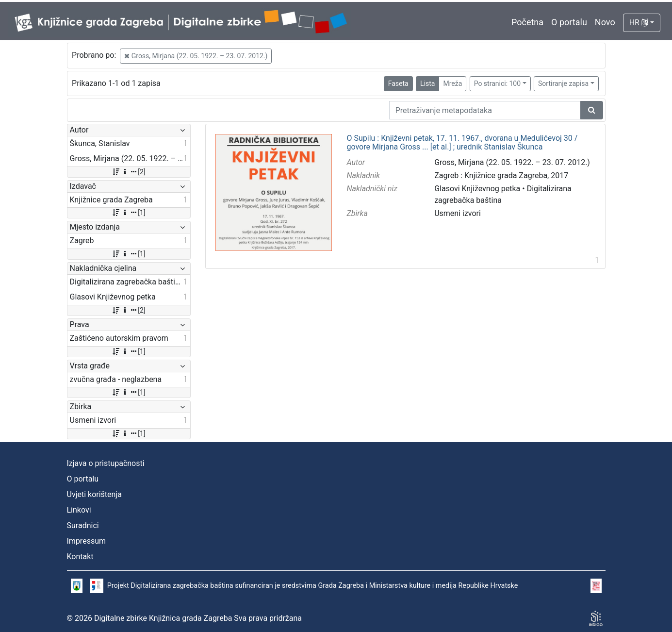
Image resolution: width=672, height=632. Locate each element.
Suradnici (83, 525)
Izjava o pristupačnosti (106, 463)
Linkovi (79, 510)
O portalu (569, 22)
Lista (427, 83)
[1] (128, 213)
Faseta (398, 83)
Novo (605, 22)
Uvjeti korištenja (94, 494)
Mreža (452, 83)
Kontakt (80, 557)
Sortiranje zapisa (563, 83)
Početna (527, 22)
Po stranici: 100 (497, 83)
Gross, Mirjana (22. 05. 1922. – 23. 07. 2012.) (196, 56)
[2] (128, 172)
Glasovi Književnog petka (477, 189)
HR (639, 23)
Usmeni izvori (458, 213)
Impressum (87, 541)
